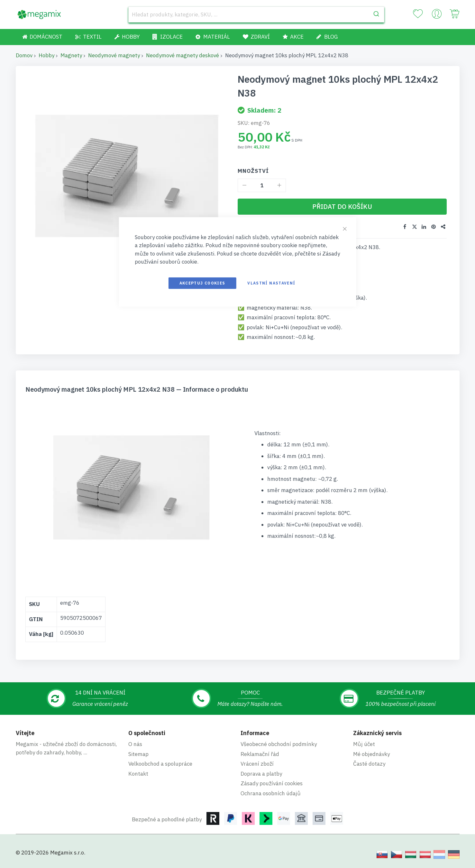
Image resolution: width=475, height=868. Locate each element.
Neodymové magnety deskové (183, 55)
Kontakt (138, 774)
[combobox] (256, 14)
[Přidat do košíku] (342, 207)
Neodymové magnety (114, 55)
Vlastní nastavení (271, 283)
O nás (135, 744)
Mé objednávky (371, 754)
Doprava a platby (261, 774)
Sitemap (138, 754)
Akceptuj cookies (202, 283)
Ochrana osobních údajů (271, 793)
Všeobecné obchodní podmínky (279, 744)
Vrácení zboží (257, 764)
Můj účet (364, 744)
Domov (24, 55)
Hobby (46, 55)
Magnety (71, 55)
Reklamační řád (260, 754)
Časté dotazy (369, 764)
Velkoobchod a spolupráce (160, 764)
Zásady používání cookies (272, 783)
